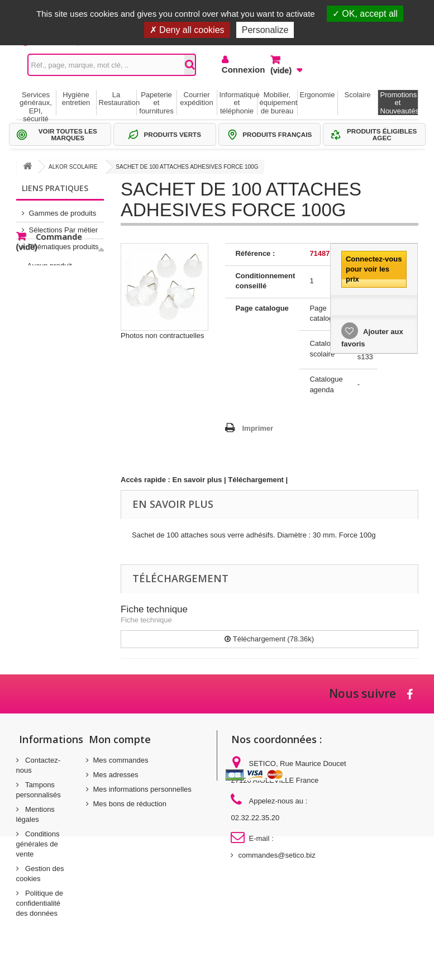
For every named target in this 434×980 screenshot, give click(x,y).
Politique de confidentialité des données (40, 903)
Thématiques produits (64, 242)
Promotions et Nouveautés (399, 103)
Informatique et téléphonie (238, 103)
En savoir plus (197, 480)
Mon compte (120, 739)
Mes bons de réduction (130, 804)
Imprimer (257, 428)
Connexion (238, 70)
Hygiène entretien (76, 99)
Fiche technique (154, 609)
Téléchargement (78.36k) (269, 639)
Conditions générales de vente (38, 844)
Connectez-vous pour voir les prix (374, 269)
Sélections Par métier (64, 225)
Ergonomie (318, 95)
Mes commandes (121, 760)
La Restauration (118, 99)
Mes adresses (116, 775)
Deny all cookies (187, 30)
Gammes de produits (63, 209)
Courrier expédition (196, 99)
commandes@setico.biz (276, 855)
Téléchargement (256, 480)
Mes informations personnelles (142, 789)
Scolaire (358, 95)
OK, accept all (365, 14)
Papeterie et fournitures (156, 103)
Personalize (265, 30)
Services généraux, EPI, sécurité (36, 103)
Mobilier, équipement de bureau (278, 103)
